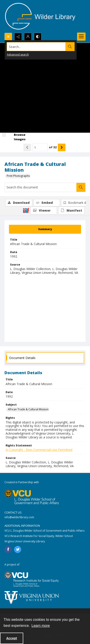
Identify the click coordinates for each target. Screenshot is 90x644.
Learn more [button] (41, 626)
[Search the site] (36, 47)
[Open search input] (8, 37)
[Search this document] (41, 187)
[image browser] (17, 137)
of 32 (53, 147)
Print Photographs (18, 176)
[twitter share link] (18, 549)
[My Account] (28, 37)
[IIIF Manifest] (71, 211)
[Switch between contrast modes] (38, 37)
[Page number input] (40, 147)
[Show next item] (62, 147)
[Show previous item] (27, 147)
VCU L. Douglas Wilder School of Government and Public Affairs (44, 531)
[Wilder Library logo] (40, 16)
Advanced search (18, 55)
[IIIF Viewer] (44, 211)
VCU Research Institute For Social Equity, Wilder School (39, 536)
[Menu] (81, 37)
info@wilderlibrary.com (19, 517)
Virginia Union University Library (25, 541)
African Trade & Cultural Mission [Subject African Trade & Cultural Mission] (28, 409)
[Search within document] (81, 187)
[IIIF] (26, 210)
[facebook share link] (8, 549)
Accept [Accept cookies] (12, 638)
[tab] (45, 229)
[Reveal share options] (18, 37)
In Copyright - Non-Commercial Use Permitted (39, 450)
